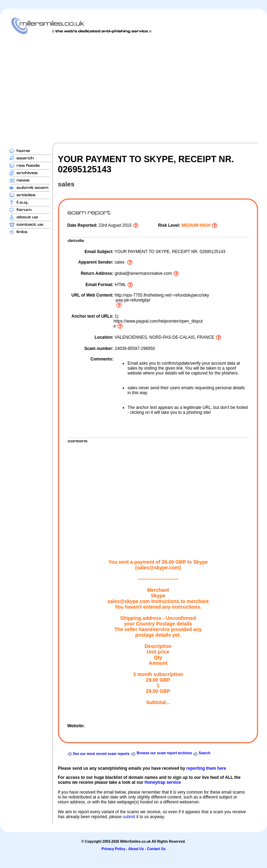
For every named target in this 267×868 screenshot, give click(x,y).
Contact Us (156, 849)
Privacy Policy (114, 849)
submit (129, 817)
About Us (136, 849)
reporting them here (206, 768)
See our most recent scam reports (101, 754)
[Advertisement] (125, 88)
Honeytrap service (163, 782)
